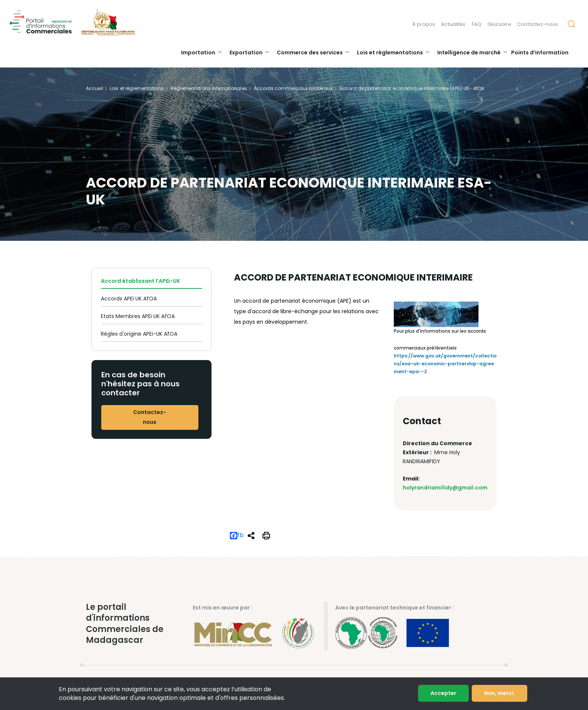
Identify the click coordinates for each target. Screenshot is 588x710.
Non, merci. (499, 693)
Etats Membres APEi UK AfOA (138, 316)
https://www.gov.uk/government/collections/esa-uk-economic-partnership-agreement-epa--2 (445, 364)
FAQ (477, 24)
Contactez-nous (538, 24)
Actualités (453, 24)
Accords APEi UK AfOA (129, 299)
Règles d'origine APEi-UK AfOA (139, 334)
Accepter (443, 693)
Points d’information (540, 53)
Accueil (94, 88)
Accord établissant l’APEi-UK (140, 281)
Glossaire (499, 24)
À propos (424, 24)
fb (237, 536)
